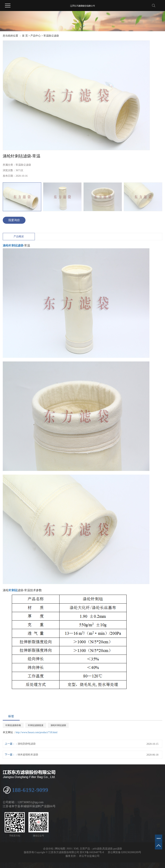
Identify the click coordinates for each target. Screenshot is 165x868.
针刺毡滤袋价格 (13, 725)
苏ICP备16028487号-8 (92, 852)
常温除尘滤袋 (51, 36)
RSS (69, 849)
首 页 (25, 36)
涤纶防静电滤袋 (27, 744)
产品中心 (36, 36)
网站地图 (60, 849)
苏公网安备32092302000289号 (124, 852)
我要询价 (14, 220)
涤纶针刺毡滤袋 (58, 725)
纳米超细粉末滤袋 (28, 755)
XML (76, 849)
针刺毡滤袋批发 (36, 725)
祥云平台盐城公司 (89, 856)
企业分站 (48, 849)
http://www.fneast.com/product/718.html (36, 732)
